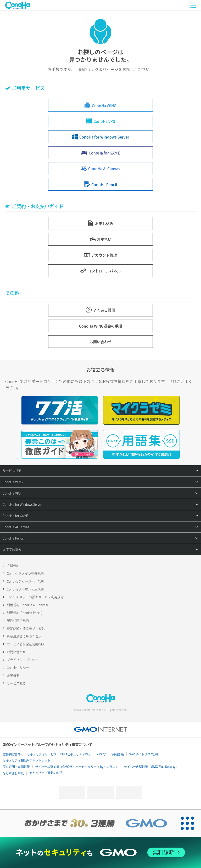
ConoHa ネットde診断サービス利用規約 (35, 597)
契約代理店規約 (18, 621)
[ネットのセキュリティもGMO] (100, 852)
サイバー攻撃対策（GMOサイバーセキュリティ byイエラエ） (77, 767)
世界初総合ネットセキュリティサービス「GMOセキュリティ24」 (47, 754)
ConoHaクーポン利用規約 (25, 589)
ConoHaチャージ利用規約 (25, 581)
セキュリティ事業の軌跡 (46, 773)
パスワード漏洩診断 (110, 754)
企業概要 (13, 676)
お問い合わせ (16, 652)
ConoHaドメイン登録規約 (25, 574)
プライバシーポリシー (23, 660)
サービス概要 (16, 683)
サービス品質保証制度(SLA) (26, 644)
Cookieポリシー (18, 668)
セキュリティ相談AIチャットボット (27, 760)
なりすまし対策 (13, 773)
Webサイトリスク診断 (144, 754)
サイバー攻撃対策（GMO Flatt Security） (151, 767)
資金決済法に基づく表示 (24, 636)
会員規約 (13, 566)
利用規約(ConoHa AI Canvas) (27, 605)
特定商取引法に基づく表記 (26, 628)
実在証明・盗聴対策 (16, 767)
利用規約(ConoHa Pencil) (25, 613)
